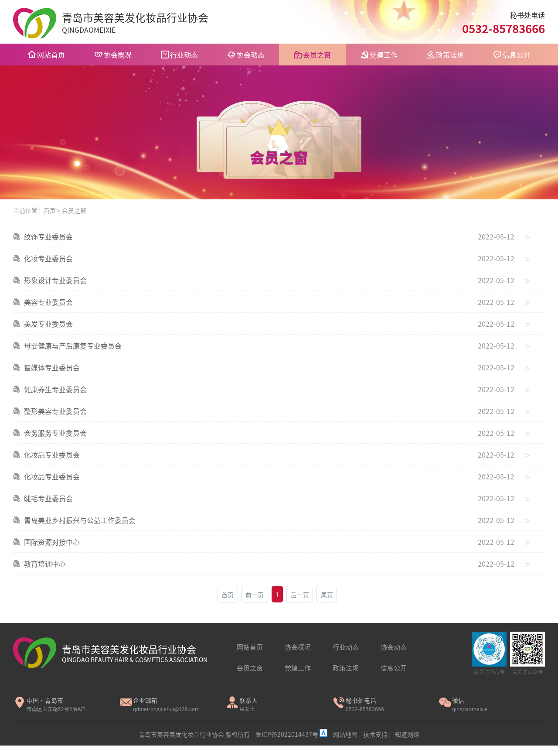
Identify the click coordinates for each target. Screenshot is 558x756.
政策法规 (450, 55)
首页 (50, 210)
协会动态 (251, 55)
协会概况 (118, 55)
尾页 (327, 595)
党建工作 (384, 55)
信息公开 (517, 55)
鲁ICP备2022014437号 (288, 734)
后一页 (300, 595)
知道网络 (407, 734)
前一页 (255, 595)
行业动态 (184, 55)
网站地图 (345, 734)
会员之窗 (317, 55)
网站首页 (51, 55)
